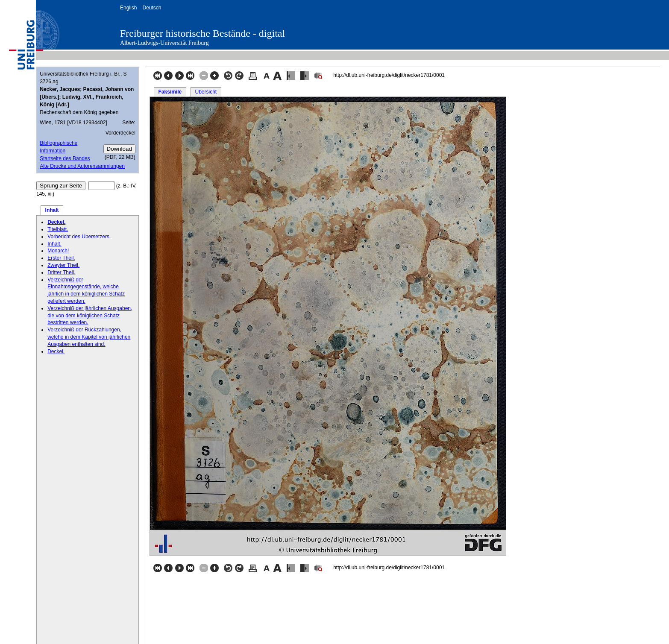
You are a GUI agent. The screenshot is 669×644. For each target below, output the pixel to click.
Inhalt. (54, 244)
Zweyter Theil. (63, 265)
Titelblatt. (58, 229)
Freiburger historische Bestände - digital (202, 33)
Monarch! (58, 251)
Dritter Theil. (61, 272)
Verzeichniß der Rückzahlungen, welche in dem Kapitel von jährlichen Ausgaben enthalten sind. (89, 337)
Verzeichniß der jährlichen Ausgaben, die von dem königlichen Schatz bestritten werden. (90, 316)
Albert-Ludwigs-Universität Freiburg (164, 43)
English (128, 8)
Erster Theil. (61, 258)
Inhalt (52, 210)
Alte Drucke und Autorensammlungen (82, 166)
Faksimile (170, 92)
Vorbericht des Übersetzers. (79, 237)
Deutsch (152, 8)
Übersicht (206, 92)
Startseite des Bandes (65, 158)
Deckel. (56, 222)
